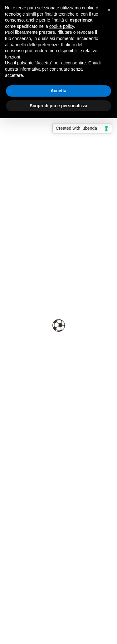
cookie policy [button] (62, 26)
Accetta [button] (58, 91)
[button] (109, 10)
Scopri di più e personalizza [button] (58, 106)
